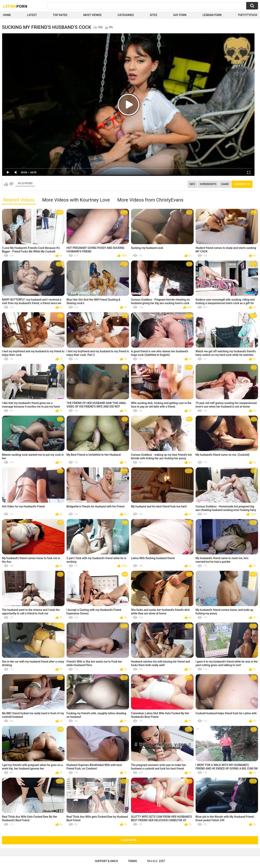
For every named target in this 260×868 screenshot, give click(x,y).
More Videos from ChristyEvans (150, 200)
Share (225, 184)
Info (192, 184)
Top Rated (60, 15)
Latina (15, 6)
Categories (126, 15)
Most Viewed (92, 15)
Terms (132, 861)
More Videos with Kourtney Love (76, 200)
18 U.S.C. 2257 (156, 861)
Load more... (130, 840)
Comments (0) (242, 184)
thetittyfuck (247, 15)
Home (7, 15)
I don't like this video (11, 184)
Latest (32, 15)
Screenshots (208, 184)
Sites (154, 15)
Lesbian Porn (212, 15)
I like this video (6, 184)
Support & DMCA (106, 861)
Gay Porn (180, 15)
